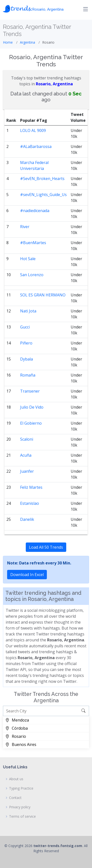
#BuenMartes (33, 243)
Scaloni (27, 439)
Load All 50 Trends (46, 547)
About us (16, 779)
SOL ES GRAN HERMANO (43, 295)
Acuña (26, 455)
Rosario (16, 736)
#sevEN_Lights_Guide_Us (43, 195)
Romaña (28, 375)
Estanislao (30, 503)
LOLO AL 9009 (33, 130)
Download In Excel (27, 575)
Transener (30, 391)
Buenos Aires (21, 744)
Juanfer (27, 471)
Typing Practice (21, 788)
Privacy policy (20, 807)
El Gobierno (31, 423)
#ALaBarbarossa (36, 146)
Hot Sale (28, 259)
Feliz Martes (31, 487)
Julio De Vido (32, 407)
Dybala (26, 359)
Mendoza (17, 720)
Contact (15, 798)
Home (8, 42)
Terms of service (22, 816)
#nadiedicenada (35, 211)
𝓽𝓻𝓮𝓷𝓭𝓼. (33, 8)
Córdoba (17, 728)
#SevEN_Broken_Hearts (42, 179)
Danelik (27, 519)
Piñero (26, 343)
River (25, 227)
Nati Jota (28, 311)
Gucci (25, 327)
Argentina (27, 42)
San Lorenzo (32, 275)
